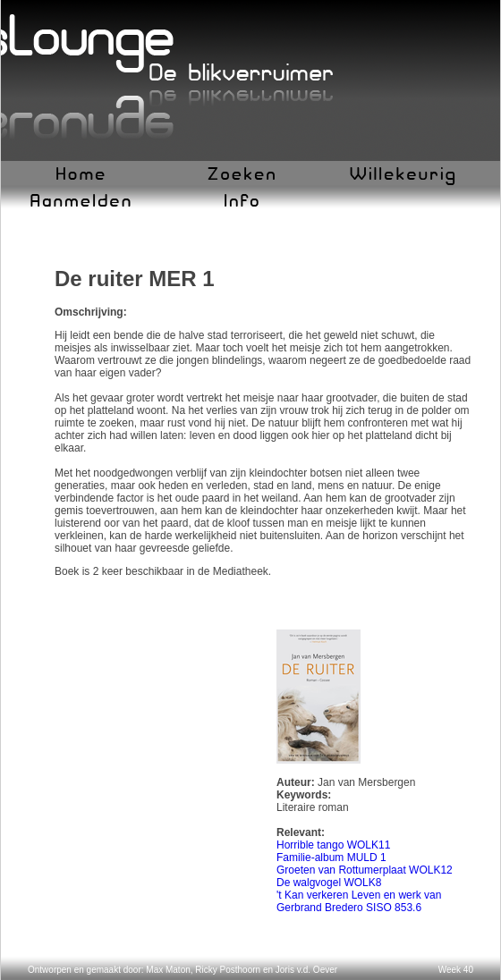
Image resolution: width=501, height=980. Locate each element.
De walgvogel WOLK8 (329, 883)
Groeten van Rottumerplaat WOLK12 (365, 870)
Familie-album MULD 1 (331, 857)
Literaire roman (313, 807)
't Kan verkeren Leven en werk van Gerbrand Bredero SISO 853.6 (359, 901)
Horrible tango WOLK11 (333, 845)
